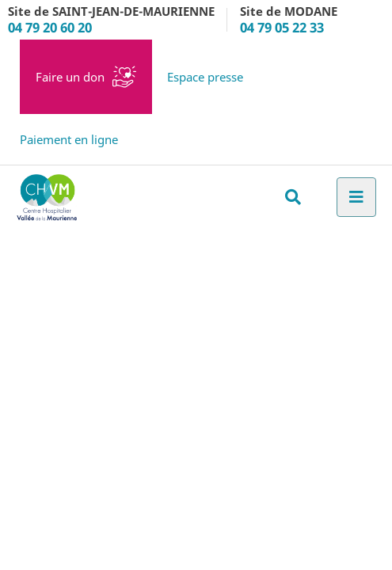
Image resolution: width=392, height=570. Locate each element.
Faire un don (70, 77)
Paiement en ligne (69, 139)
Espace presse (205, 77)
